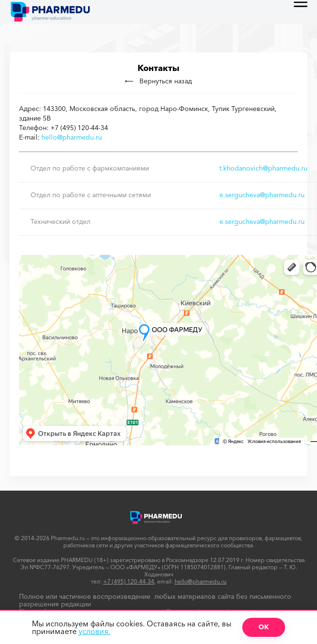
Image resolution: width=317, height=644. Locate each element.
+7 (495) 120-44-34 (129, 581)
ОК (264, 627)
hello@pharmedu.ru (72, 137)
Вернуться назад (158, 81)
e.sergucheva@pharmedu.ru (262, 195)
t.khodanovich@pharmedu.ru (263, 168)
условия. (94, 631)
